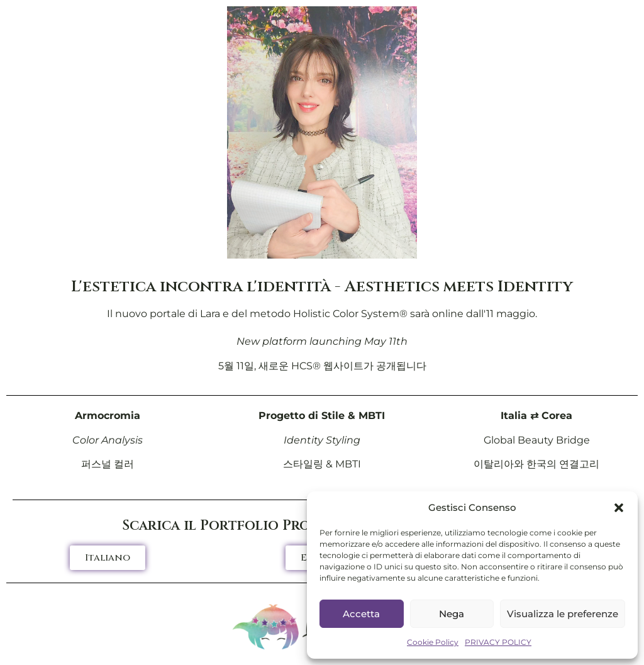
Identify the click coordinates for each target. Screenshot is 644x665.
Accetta (361, 614)
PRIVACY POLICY (498, 642)
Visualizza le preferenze (563, 614)
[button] (619, 508)
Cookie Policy (433, 642)
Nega (452, 614)
